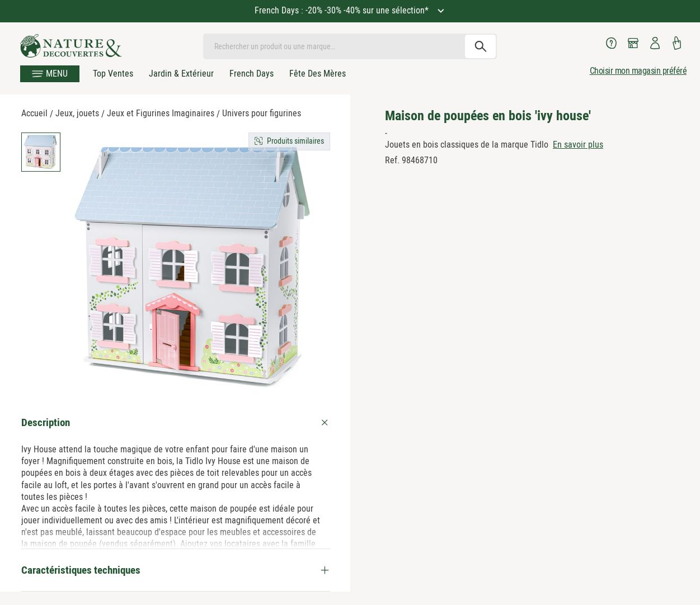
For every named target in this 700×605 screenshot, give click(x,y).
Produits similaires (295, 141)
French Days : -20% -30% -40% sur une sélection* (343, 10)
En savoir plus (578, 145)
